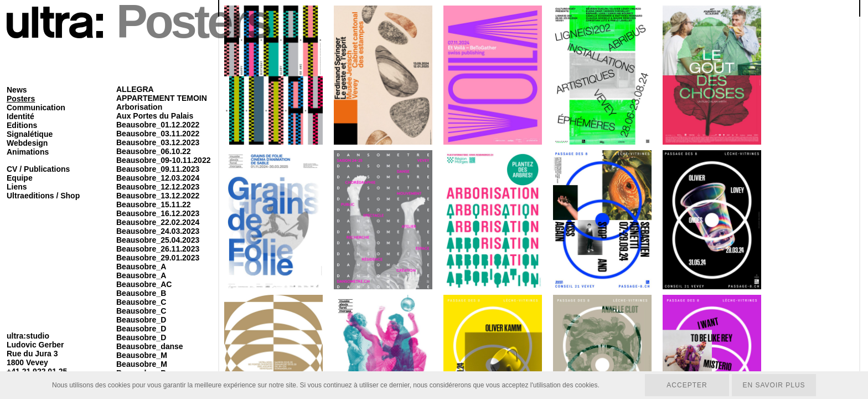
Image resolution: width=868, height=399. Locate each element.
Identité (20, 116)
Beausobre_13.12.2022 (158, 196)
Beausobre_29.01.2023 (158, 258)
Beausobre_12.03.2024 (158, 178)
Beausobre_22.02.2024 (158, 222)
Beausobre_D (141, 320)
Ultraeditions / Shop (43, 196)
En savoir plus (774, 385)
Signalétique (30, 134)
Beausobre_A (141, 267)
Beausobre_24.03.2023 (158, 231)
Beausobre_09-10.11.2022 (163, 160)
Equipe (20, 178)
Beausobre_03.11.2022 (158, 134)
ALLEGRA (135, 89)
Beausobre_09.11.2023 (158, 169)
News (17, 90)
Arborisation (139, 107)
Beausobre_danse (150, 346)
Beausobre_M (142, 355)
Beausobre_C (141, 302)
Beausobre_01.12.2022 (158, 125)
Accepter (687, 385)
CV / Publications (38, 169)
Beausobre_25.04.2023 (158, 240)
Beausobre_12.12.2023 (158, 187)
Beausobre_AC (144, 284)
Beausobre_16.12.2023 (158, 213)
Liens (17, 187)
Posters (21, 99)
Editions (22, 125)
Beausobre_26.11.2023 (158, 249)
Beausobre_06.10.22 (154, 151)
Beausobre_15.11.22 (154, 204)
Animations (28, 152)
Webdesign (27, 143)
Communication (36, 108)
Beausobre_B (141, 293)
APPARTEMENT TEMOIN (162, 98)
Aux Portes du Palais (155, 116)
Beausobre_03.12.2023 (158, 142)
